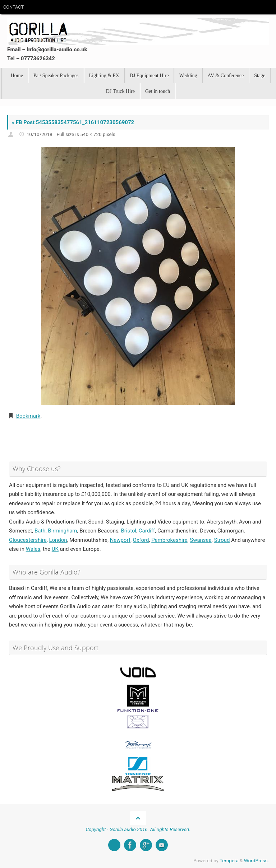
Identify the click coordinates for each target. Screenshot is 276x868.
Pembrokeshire (169, 540)
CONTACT (13, 7)
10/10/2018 (40, 134)
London (58, 540)
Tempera (229, 860)
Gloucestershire (28, 540)
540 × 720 (91, 134)
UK (55, 549)
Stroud (222, 540)
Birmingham (62, 530)
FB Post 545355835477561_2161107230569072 (73, 122)
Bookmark (28, 416)
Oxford (141, 540)
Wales (33, 549)
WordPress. (256, 860)
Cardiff (147, 530)
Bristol (128, 530)
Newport (120, 540)
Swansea (201, 540)
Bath (40, 530)
